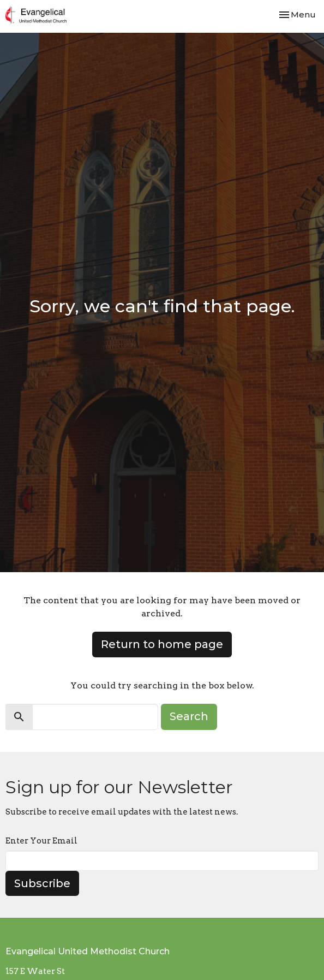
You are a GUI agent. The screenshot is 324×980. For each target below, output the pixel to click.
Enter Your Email (41, 841)
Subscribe (42, 883)
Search (189, 716)
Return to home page (162, 644)
